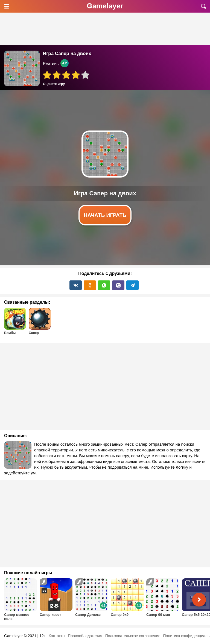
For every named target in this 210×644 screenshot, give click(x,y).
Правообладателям (85, 636)
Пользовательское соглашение (133, 636)
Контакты (57, 636)
